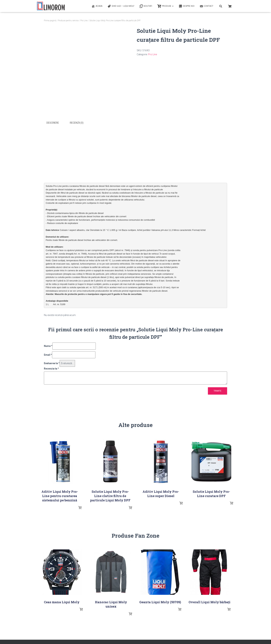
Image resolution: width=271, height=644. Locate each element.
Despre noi (187, 6)
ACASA (97, 6)
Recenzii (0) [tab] (77, 123)
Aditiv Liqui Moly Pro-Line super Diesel (161, 493)
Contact (206, 6)
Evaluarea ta (52, 363)
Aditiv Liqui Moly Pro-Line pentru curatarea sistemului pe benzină (60, 496)
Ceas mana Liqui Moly (62, 602)
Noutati (146, 6)
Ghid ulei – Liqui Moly (121, 6)
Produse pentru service (68, 21)
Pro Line (84, 21)
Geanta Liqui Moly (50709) (160, 602)
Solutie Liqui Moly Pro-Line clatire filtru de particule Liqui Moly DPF (110, 496)
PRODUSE (165, 6)
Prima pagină (50, 21)
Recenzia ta (51, 368)
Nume (48, 346)
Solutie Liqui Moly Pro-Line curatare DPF (211, 493)
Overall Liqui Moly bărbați (209, 602)
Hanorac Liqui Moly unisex (111, 604)
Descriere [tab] (53, 123)
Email (48, 354)
